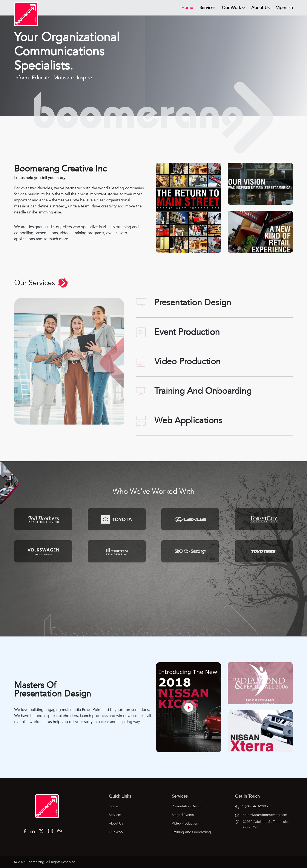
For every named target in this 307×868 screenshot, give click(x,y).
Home (187, 8)
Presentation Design (187, 806)
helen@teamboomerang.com (261, 815)
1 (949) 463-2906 (251, 806)
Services (207, 8)
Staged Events (183, 815)
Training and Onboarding (191, 832)
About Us (260, 8)
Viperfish (284, 8)
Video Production (185, 823)
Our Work (231, 8)
